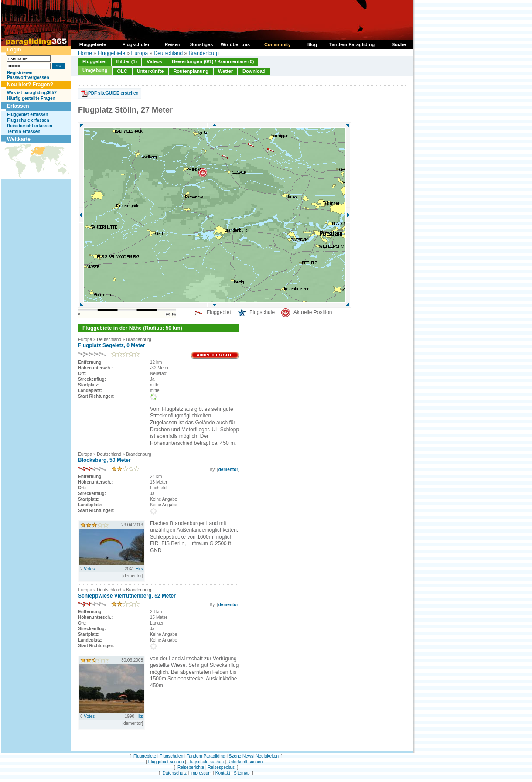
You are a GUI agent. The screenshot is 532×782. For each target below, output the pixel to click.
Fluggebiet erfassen (27, 114)
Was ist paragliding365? (32, 93)
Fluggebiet (95, 61)
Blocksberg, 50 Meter (104, 460)
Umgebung (95, 70)
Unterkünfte (150, 71)
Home (85, 53)
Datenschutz (174, 773)
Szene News (241, 756)
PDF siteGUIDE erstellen (113, 93)
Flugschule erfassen (28, 120)
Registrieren (20, 73)
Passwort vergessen (28, 77)
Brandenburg (204, 53)
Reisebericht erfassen (30, 126)
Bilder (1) (127, 61)
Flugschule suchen (206, 762)
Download (254, 71)
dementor (228, 470)
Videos (154, 61)
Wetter (225, 71)
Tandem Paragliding (206, 756)
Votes (89, 569)
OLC (122, 71)
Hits (139, 569)
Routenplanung (191, 71)
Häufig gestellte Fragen (31, 98)
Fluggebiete (111, 53)
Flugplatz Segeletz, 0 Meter (111, 345)
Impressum (201, 773)
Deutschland (168, 53)
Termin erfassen (24, 131)
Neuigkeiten (267, 756)
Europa (139, 53)
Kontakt (223, 773)
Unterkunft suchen (245, 762)
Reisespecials (221, 767)
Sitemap (242, 773)
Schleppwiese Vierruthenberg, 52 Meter (127, 596)
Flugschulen (171, 756)
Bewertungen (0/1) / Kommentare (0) (213, 61)
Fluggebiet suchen (166, 762)
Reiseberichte (191, 767)
